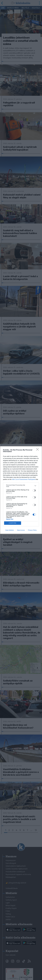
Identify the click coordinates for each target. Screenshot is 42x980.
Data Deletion (10, 530)
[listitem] (21, 486)
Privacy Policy (32, 530)
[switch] (34, 490)
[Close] (38, 450)
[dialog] (21, 490)
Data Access (21, 530)
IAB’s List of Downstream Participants (24, 479)
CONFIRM (13, 523)
